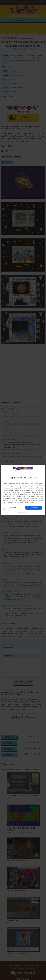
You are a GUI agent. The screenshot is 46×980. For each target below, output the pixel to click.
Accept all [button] (34, 508)
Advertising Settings (25, 500)
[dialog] (23, 490)
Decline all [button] (12, 508)
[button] (23, 513)
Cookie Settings (24, 502)
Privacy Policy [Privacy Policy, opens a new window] (33, 502)
